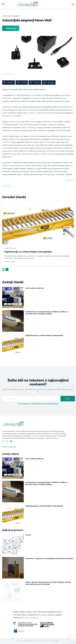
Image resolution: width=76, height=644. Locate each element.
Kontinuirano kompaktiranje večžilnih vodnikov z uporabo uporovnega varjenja (47, 313)
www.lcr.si (70, 180)
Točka (28, 535)
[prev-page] (4, 269)
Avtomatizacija (11, 16)
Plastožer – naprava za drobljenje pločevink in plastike (49, 558)
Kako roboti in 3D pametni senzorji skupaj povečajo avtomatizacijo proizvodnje (48, 583)
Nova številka (10, 248)
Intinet (56, 641)
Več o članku (7, 186)
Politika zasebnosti (9, 447)
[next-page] (7, 269)
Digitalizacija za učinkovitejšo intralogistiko (28, 252)
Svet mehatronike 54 (35, 288)
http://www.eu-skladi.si (30, 618)
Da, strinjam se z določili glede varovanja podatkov (39, 404)
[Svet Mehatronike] (28, 5)
